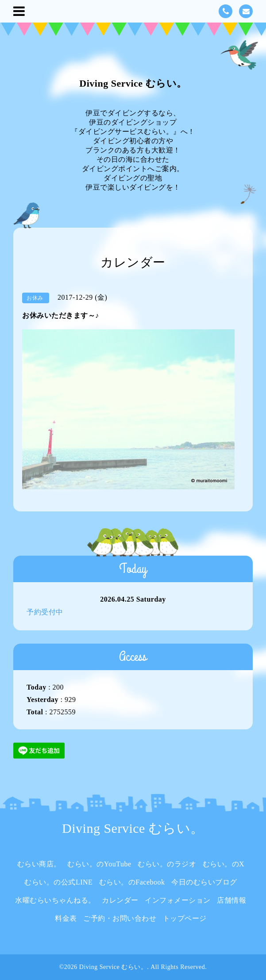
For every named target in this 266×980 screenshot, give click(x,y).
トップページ (185, 918)
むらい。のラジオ (167, 864)
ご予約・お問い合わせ (120, 918)
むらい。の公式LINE (58, 882)
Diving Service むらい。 (133, 83)
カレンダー (120, 900)
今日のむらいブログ (204, 882)
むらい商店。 (39, 864)
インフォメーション (178, 900)
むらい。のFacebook (132, 882)
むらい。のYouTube (99, 864)
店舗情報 (231, 900)
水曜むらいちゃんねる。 (55, 900)
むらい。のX (224, 864)
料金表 (66, 918)
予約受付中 (45, 612)
